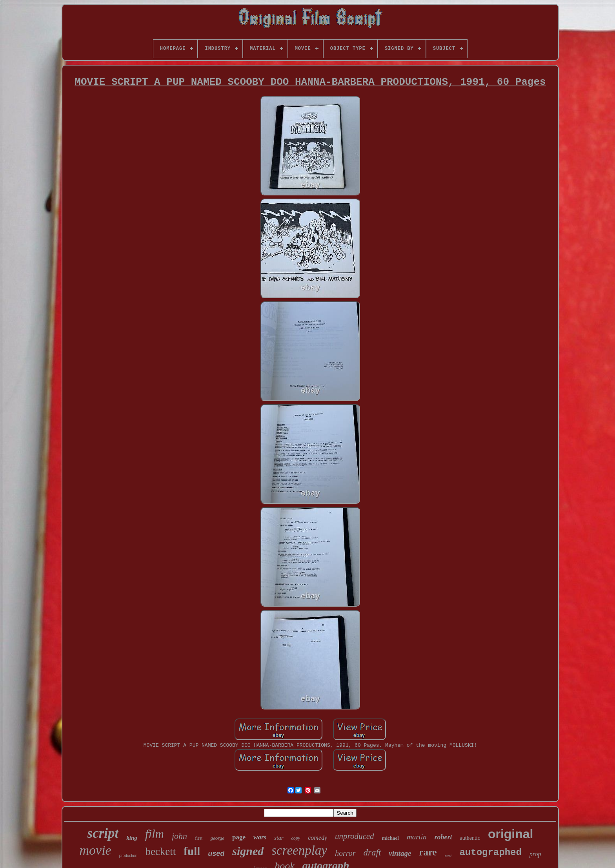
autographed (490, 852)
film (155, 834)
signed (248, 851)
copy (296, 838)
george (217, 838)
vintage (400, 853)
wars (260, 837)
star (279, 838)
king (132, 838)
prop (535, 854)
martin (417, 837)
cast (448, 855)
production (128, 856)
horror (345, 853)
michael (390, 838)
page (239, 837)
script (103, 833)
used (216, 853)
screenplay (299, 850)
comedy (318, 838)
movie (95, 850)
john (179, 836)
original (511, 834)
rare (428, 852)
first (199, 838)
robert (443, 837)
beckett (160, 852)
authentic (470, 838)
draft (372, 852)
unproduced (355, 836)
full (192, 851)
